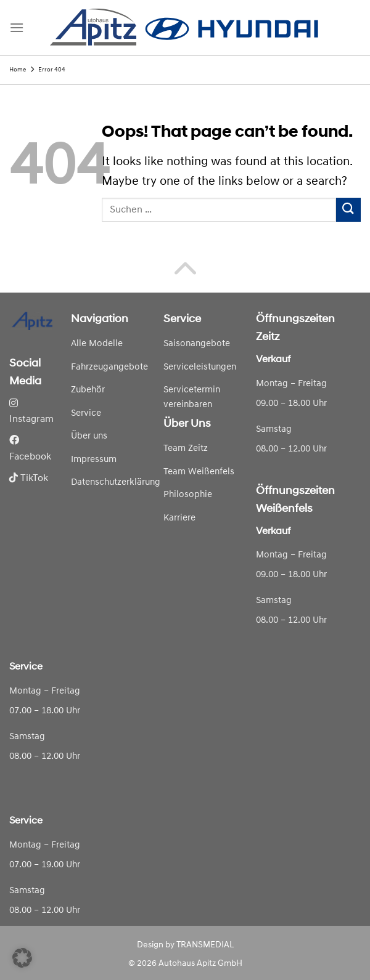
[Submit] (348, 210)
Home (18, 70)
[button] (22, 958)
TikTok (29, 479)
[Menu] (17, 27)
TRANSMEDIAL (205, 945)
